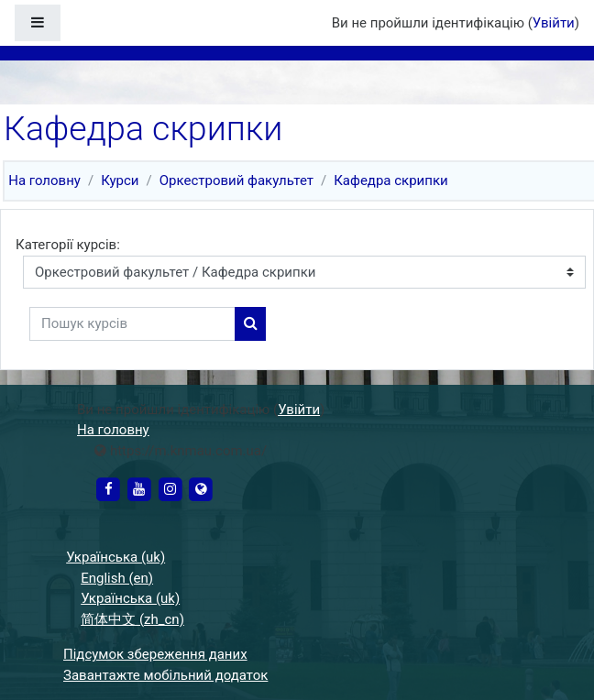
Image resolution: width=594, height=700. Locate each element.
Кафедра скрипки (390, 180)
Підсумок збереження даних (155, 654)
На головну (44, 180)
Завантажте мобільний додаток (165, 675)
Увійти (554, 23)
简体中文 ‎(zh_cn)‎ (132, 619)
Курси (120, 180)
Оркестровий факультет (236, 180)
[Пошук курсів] (132, 324)
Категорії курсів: (68, 245)
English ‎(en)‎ (117, 578)
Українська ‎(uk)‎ (115, 557)
